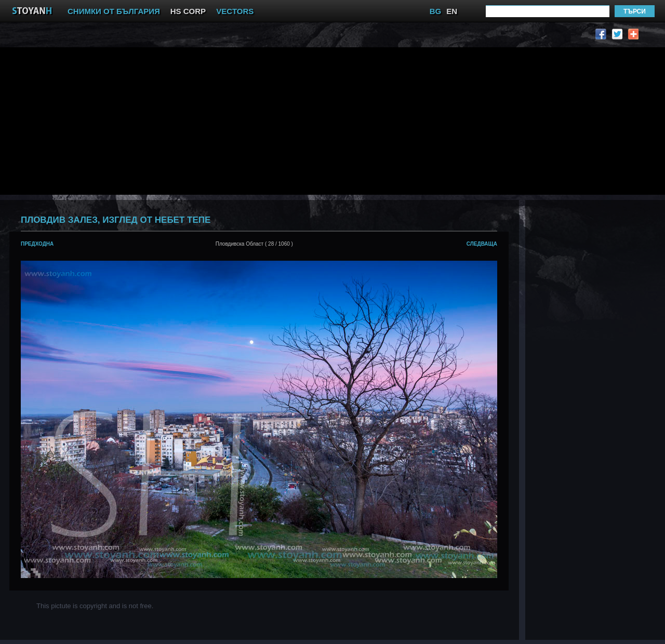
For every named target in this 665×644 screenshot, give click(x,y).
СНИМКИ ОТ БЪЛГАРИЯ (114, 11)
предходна (37, 244)
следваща (482, 244)
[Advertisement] (205, 120)
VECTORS (235, 11)
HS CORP (188, 11)
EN (452, 11)
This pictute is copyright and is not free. (95, 606)
